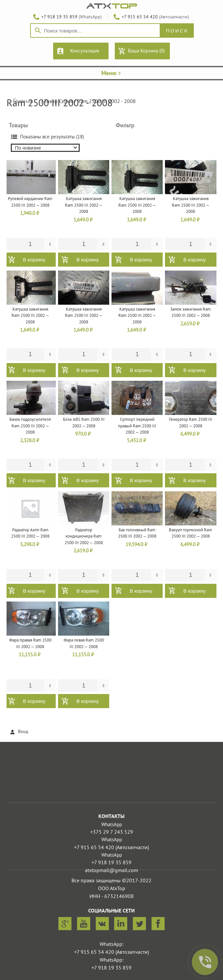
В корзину (34, 260)
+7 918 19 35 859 (59, 17)
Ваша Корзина (146, 51)
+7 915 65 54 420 (140, 17)
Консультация (85, 51)
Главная (23, 101)
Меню (112, 73)
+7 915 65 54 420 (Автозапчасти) (111, 847)
